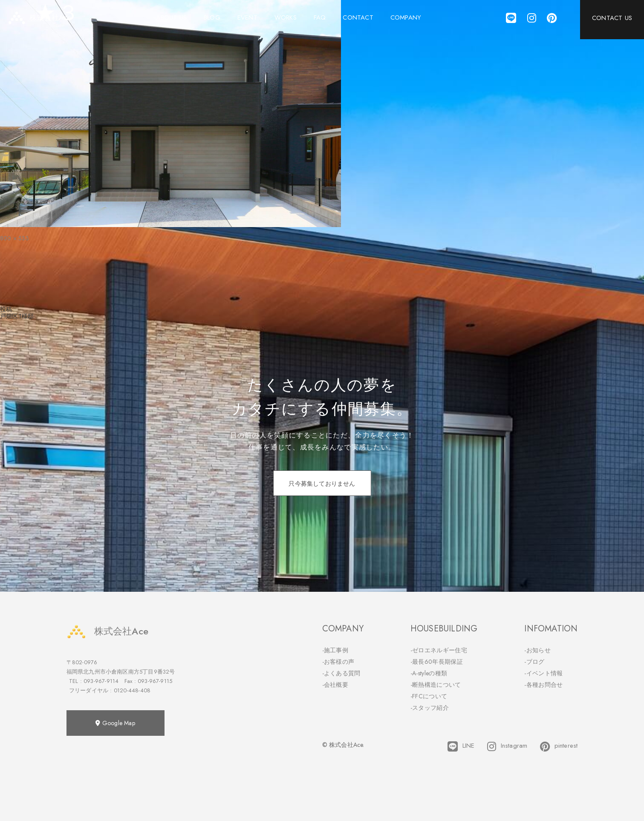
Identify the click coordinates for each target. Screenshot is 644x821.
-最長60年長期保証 (437, 662)
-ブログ (534, 662)
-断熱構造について (436, 685)
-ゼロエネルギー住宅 (439, 650)
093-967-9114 (101, 681)
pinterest (559, 746)
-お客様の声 (338, 662)
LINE (461, 746)
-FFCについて (429, 696)
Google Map (115, 723)
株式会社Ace (107, 631)
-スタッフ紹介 (430, 708)
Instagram (507, 746)
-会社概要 (335, 685)
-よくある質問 (341, 673)
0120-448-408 (132, 690)
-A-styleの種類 (429, 673)
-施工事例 (335, 650)
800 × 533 (14, 238)
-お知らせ (537, 650)
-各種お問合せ (543, 685)
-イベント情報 (543, 673)
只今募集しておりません (322, 484)
